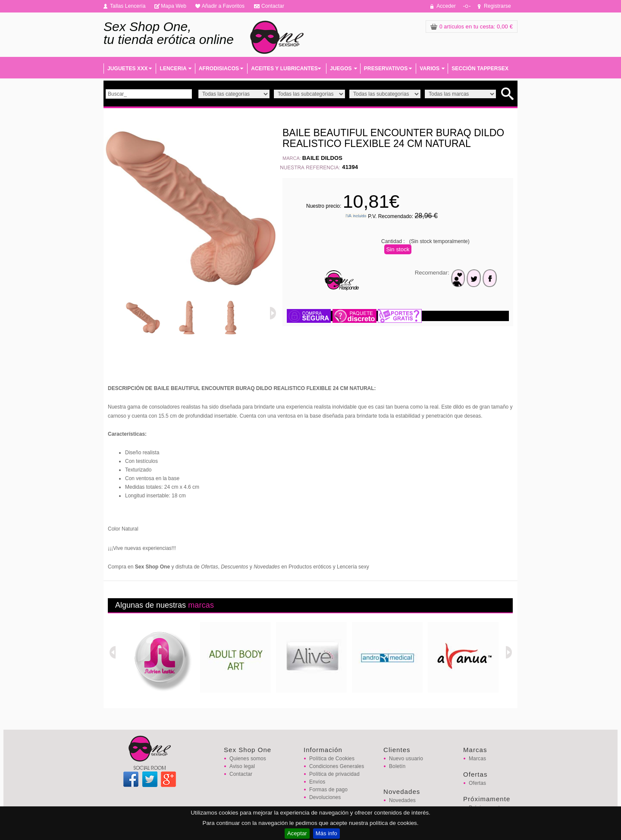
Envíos (317, 782)
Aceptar (297, 833)
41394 (350, 167)
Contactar (273, 6)
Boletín (397, 766)
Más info (326, 833)
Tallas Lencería (128, 6)
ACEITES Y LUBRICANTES (284, 69)
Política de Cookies (332, 759)
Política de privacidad (334, 774)
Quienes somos (248, 759)
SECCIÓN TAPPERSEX (480, 69)
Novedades (402, 800)
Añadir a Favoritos (223, 6)
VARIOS (430, 69)
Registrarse (497, 6)
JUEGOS (341, 69)
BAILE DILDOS (322, 158)
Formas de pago (328, 790)
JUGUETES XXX (127, 69)
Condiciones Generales (337, 766)
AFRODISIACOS (219, 69)
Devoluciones (325, 797)
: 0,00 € (472, 27)
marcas (201, 605)
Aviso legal (242, 766)
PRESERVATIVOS (386, 69)
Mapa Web (174, 6)
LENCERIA (173, 69)
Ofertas (477, 783)
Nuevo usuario (406, 759)
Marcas (477, 759)
